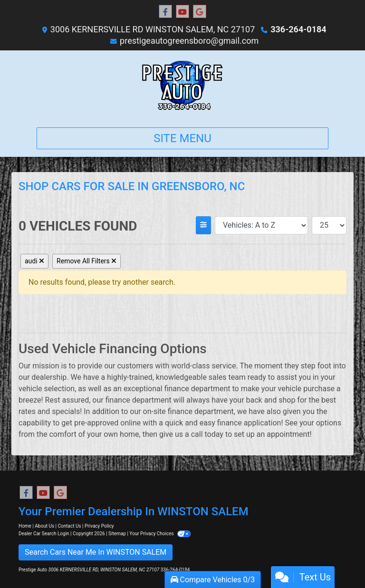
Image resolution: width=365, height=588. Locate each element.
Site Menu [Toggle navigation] (182, 138)
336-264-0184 (298, 29)
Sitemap (117, 534)
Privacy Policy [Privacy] (99, 526)
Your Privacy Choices (160, 534)
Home (25, 526)
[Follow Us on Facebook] (165, 12)
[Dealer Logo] (182, 85)
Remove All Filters (86, 261)
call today (207, 434)
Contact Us (70, 526)
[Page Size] (329, 225)
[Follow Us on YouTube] (182, 12)
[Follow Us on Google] (200, 12)
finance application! (250, 423)
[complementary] (336, 559)
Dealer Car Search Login (44, 534)
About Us (44, 526)
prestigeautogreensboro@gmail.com (189, 41)
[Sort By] (261, 225)
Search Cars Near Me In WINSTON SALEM (96, 552)
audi (34, 261)
